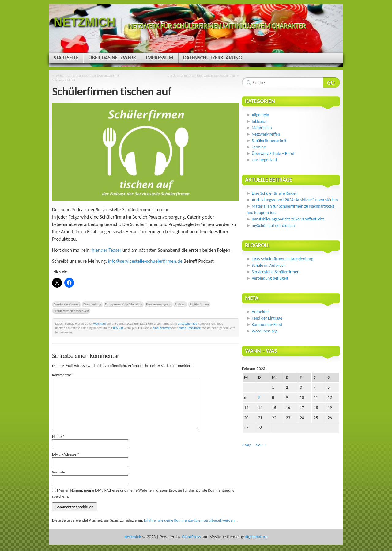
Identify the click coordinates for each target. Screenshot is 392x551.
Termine (259, 147)
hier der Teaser (107, 250)
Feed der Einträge (267, 318)
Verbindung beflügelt (270, 278)
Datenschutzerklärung (213, 58)
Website (59, 472)
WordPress (191, 537)
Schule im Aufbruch (269, 265)
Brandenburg (92, 304)
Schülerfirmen (199, 304)
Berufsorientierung (66, 304)
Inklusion (260, 121)
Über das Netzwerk (112, 58)
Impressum (159, 58)
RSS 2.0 (118, 328)
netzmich (84, 22)
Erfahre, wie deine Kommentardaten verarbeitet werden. (190, 520)
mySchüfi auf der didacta (273, 226)
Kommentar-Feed (267, 325)
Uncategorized (188, 323)
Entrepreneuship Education (124, 304)
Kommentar (63, 375)
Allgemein (260, 115)
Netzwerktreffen (266, 134)
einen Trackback (190, 328)
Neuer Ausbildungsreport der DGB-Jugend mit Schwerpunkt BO (86, 78)
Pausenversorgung (159, 304)
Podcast (180, 304)
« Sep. (247, 445)
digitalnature (256, 537)
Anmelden (261, 312)
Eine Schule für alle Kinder (274, 193)
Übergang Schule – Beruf (273, 153)
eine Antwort (162, 328)
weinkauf (100, 323)
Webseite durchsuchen (332, 82)
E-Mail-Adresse (66, 454)
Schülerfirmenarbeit (269, 141)
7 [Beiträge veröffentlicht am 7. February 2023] (259, 398)
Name (58, 436)
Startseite (66, 58)
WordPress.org (264, 331)
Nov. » (261, 445)
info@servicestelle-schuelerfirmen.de (145, 261)
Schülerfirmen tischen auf (71, 311)
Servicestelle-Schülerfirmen (275, 272)
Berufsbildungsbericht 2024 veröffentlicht (288, 219)
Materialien (262, 128)
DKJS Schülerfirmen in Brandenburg (283, 259)
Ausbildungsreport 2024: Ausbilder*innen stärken (295, 200)
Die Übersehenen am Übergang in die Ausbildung (201, 75)
